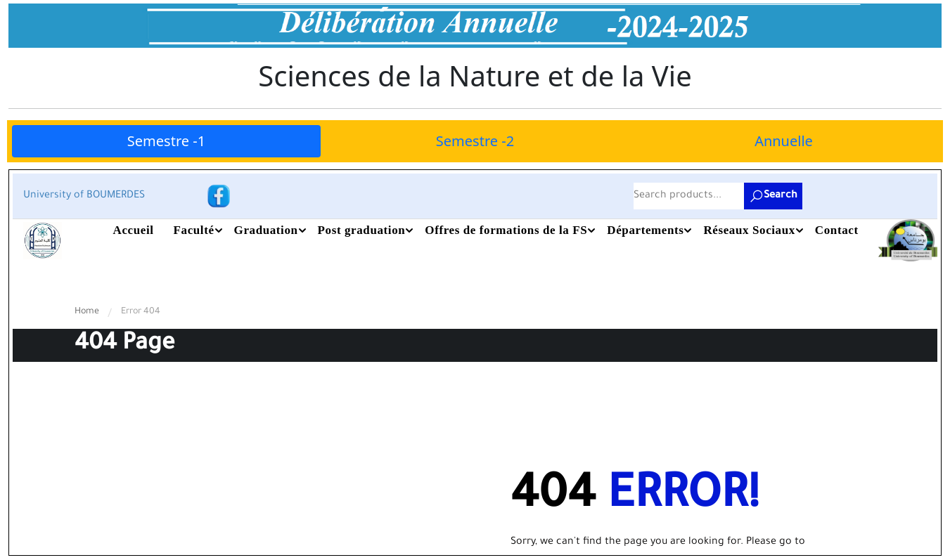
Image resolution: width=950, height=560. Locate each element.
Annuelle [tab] (784, 141)
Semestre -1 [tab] (166, 141)
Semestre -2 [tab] (475, 141)
